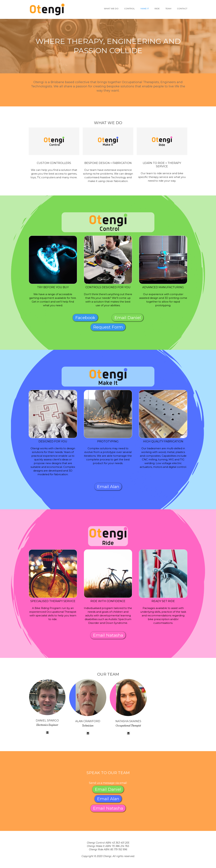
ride (157, 9)
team (168, 9)
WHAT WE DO (111, 9)
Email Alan (108, 487)
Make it (145, 9)
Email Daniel (128, 318)
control (130, 9)
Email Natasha (108, 635)
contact (182, 9)
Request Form (108, 327)
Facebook (85, 318)
